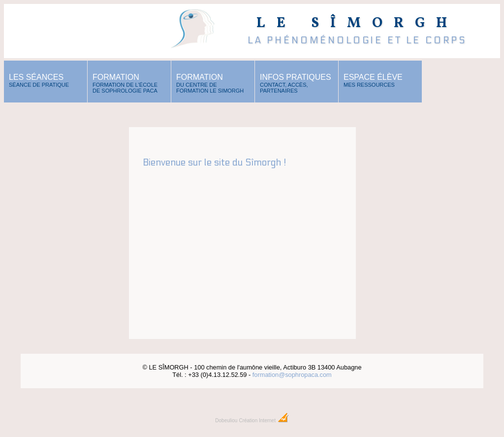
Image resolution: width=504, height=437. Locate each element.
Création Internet (264, 420)
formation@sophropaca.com (292, 375)
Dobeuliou (226, 420)
